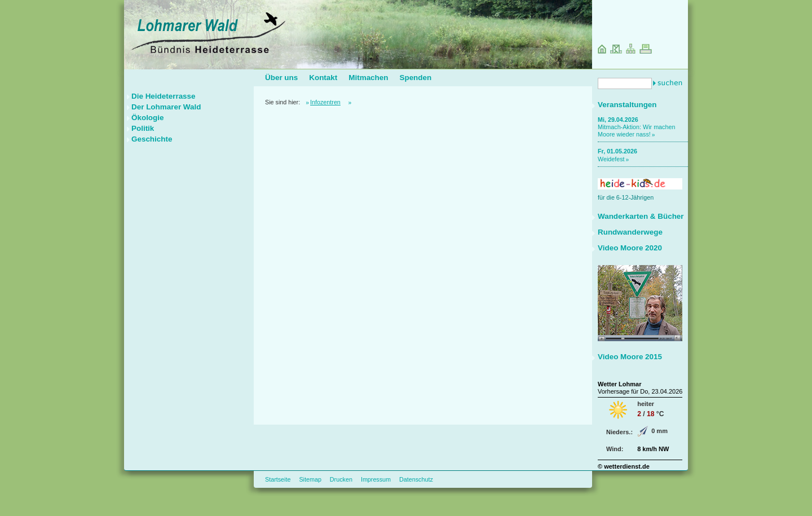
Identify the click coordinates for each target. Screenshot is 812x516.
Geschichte (152, 139)
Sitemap (310, 479)
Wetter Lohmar (619, 384)
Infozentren (325, 102)
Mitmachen (368, 78)
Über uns (281, 78)
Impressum (376, 479)
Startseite (278, 479)
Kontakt (323, 78)
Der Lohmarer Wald (166, 107)
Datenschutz (416, 479)
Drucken (341, 479)
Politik (143, 128)
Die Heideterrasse (164, 96)
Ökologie (148, 118)
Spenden (415, 78)
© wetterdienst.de (624, 466)
